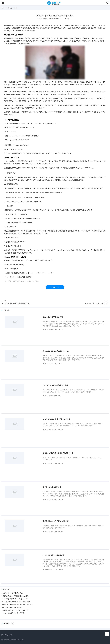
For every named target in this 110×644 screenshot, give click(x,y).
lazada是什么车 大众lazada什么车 (97, 303)
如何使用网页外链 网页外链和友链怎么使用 (16, 303)
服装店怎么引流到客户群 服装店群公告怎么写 (58, 453)
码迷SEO (11, 640)
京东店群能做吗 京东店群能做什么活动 (56, 351)
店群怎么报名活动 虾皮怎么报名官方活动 (56, 419)
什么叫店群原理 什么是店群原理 (54, 555)
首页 (2, 8)
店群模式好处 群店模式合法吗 (53, 317)
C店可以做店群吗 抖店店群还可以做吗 (56, 385)
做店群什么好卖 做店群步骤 (52, 487)
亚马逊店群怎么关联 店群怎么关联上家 (56, 521)
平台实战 (9, 8)
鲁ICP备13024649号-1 (19, 640)
